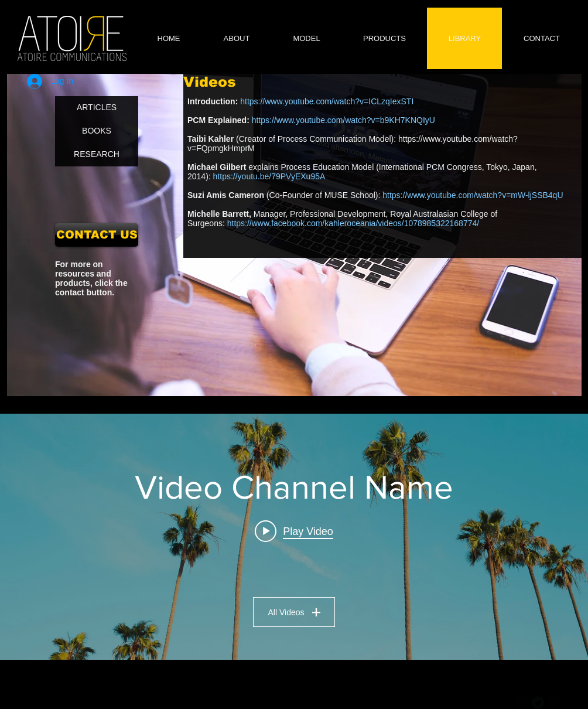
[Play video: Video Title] (294, 531)
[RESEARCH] (97, 155)
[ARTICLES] (97, 108)
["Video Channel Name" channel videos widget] (294, 537)
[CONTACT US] (97, 235)
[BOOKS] (97, 131)
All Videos (294, 612)
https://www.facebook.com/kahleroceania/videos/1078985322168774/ (353, 223)
